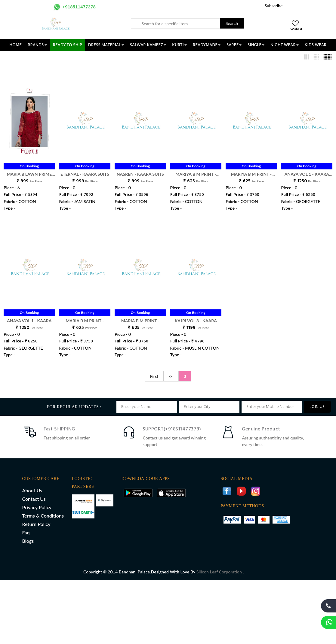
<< (171, 376)
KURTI (179, 45)
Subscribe (273, 6)
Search (232, 23)
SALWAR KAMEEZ (148, 45)
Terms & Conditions (43, 516)
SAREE (234, 45)
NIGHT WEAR (285, 45)
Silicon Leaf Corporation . (220, 572)
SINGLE (256, 45)
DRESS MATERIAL (106, 45)
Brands (37, 45)
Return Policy (36, 524)
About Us (32, 490)
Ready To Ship (68, 45)
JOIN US (318, 407)
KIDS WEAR (316, 45)
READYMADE (207, 45)
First (154, 376)
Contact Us (34, 499)
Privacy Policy (37, 507)
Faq (26, 532)
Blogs (28, 541)
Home (16, 45)
